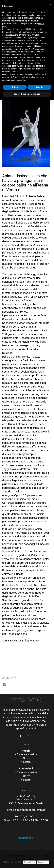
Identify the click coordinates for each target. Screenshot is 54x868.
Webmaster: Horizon (12, 862)
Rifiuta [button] (15, 87)
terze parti (7, 32)
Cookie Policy (43, 862)
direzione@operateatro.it (30, 810)
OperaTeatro (26, 838)
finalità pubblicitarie (34, 46)
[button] (50, 5)
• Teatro (26, 762)
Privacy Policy (30, 862)
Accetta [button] (39, 87)
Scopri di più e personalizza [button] (27, 94)
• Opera (26, 758)
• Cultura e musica (26, 754)
